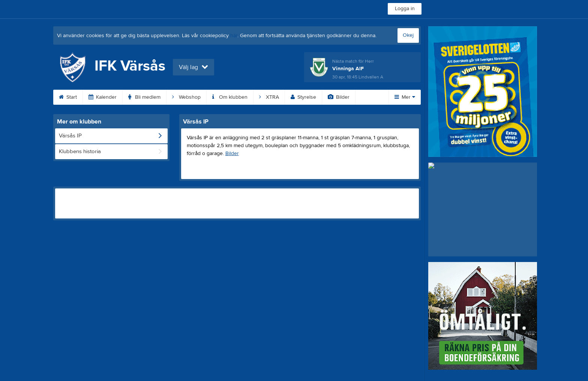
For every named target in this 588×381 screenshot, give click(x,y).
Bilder (339, 97)
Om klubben (230, 97)
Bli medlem (144, 97)
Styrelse (303, 97)
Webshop (186, 97)
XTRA (269, 97)
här (234, 36)
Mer (405, 97)
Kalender (103, 97)
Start (68, 97)
